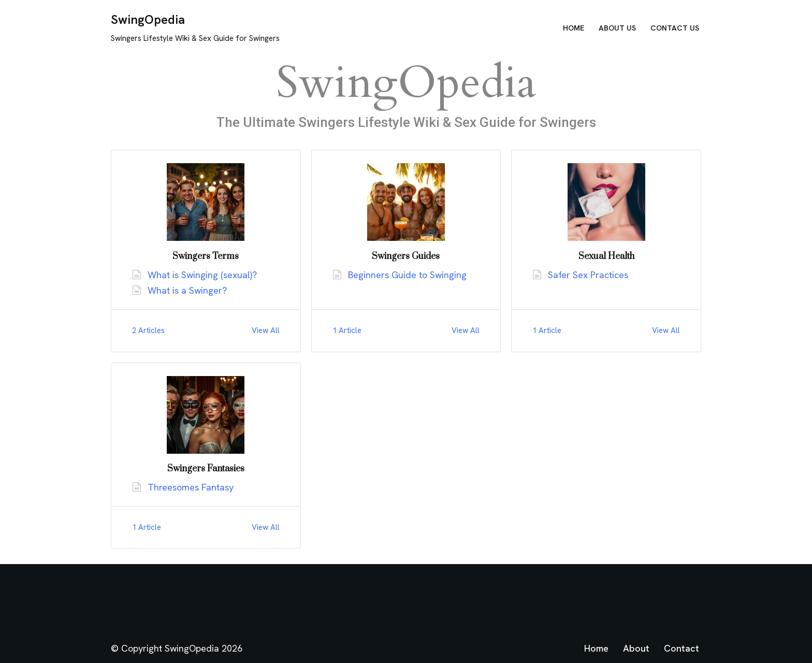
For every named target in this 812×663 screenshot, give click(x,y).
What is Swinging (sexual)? (202, 275)
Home (574, 28)
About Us (617, 28)
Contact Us (675, 28)
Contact (682, 648)
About (636, 648)
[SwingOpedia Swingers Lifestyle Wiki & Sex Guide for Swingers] (195, 28)
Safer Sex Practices (588, 275)
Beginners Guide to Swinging (407, 275)
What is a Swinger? (187, 290)
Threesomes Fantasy (191, 487)
